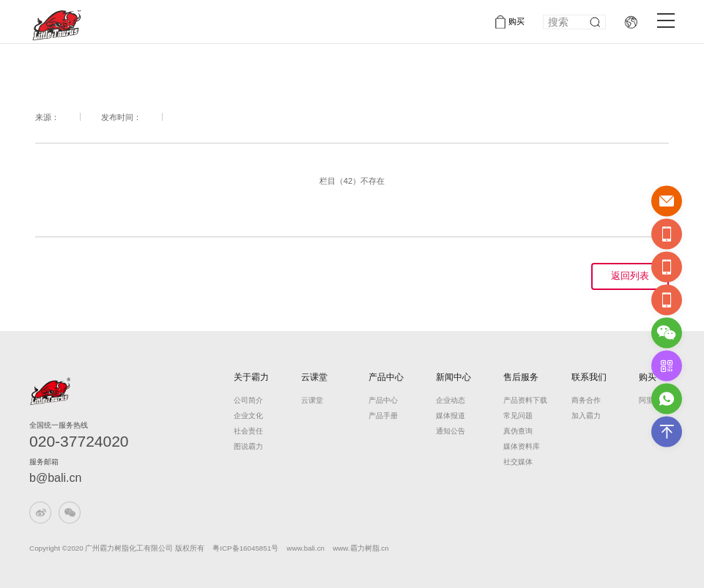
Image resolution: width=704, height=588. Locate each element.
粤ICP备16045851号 (245, 548)
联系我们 (589, 377)
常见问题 (518, 416)
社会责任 (248, 431)
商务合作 (586, 400)
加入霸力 (586, 416)
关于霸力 (251, 377)
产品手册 (383, 416)
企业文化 (248, 416)
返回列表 (630, 276)
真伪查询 (518, 431)
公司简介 (248, 400)
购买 (516, 21)
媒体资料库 (521, 446)
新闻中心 (453, 377)
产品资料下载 (521, 400)
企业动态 (451, 400)
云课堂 (314, 377)
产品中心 (386, 377)
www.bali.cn (306, 548)
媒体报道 (451, 416)
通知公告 (451, 431)
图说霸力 (248, 446)
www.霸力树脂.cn (360, 548)
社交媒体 (518, 462)
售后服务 (521, 377)
